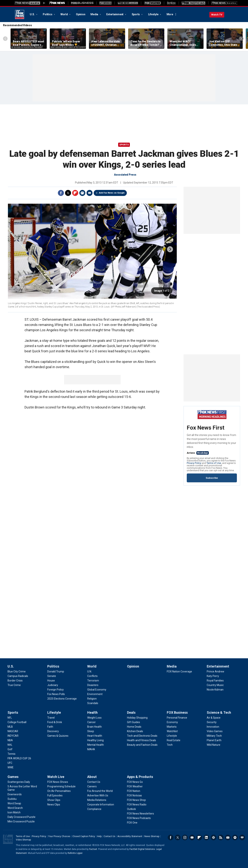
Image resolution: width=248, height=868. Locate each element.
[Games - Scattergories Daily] (19, 782)
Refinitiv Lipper (75, 853)
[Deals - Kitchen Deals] (135, 731)
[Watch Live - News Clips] (54, 805)
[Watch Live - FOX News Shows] (58, 782)
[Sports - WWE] (11, 767)
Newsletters (228, 837)
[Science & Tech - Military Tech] (214, 736)
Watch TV (217, 15)
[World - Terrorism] (93, 681)
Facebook (61, 193)
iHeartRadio (242, 837)
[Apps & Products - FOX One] (132, 823)
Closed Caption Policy (84, 836)
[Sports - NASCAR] (13, 731)
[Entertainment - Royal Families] (215, 681)
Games (13, 777)
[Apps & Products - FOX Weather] (135, 786)
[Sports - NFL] (10, 718)
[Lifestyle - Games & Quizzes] (58, 736)
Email (90, 193)
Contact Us (109, 836)
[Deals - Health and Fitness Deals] (142, 740)
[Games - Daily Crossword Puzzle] (21, 817)
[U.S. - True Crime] (14, 685)
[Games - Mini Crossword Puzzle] (21, 821)
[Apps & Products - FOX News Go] (135, 782)
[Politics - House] (51, 681)
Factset (93, 849)
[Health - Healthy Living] (95, 740)
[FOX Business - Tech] (170, 745)
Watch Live (56, 777)
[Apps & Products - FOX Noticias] (134, 795)
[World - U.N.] (90, 671)
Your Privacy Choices (59, 836)
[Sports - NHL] (10, 745)
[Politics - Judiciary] (53, 685)
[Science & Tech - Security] (212, 722)
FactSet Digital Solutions (142, 849)
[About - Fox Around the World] (100, 791)
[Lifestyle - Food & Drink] (55, 722)
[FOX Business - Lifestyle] (172, 736)
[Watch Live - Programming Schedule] (61, 786)
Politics (48, 14)
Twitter (68, 193)
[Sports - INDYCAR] (13, 736)
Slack (214, 837)
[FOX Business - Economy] (172, 722)
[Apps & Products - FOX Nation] (134, 791)
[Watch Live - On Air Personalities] (59, 791)
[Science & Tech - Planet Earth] (214, 740)
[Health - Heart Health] (95, 736)
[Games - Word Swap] (14, 803)
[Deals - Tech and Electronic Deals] (142, 736)
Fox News (20, 15)
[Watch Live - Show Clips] (54, 800)
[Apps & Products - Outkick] (131, 809)
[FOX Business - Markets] (172, 727)
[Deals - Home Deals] (134, 727)
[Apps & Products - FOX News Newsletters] (140, 814)
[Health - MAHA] (91, 749)
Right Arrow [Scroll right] (241, 39)
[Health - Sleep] (91, 731)
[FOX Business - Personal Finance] (177, 718)
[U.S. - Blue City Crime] (17, 671)
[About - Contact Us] (94, 782)
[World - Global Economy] (97, 690)
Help (99, 836)
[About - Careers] (92, 786)
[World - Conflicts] (92, 676)
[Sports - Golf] (10, 749)
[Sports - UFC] (10, 763)
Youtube (192, 837)
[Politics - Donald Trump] (56, 671)
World (64, 14)
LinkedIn (206, 837)
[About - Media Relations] (97, 800)
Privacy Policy (194, 463)
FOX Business (177, 712)
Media (95, 14)
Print (82, 193)
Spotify (235, 837)
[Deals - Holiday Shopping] (137, 718)
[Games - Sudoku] (12, 799)
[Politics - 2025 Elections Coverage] (62, 699)
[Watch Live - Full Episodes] (55, 795)
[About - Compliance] (94, 809)
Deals (131, 712)
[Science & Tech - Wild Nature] (214, 745)
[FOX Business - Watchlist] (172, 731)
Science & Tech (219, 712)
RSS (221, 837)
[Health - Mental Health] (96, 745)
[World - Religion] (92, 699)
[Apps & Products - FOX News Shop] (136, 800)
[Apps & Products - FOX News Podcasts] (139, 818)
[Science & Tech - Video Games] (215, 731)
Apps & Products (140, 777)
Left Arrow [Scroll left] (5, 39)
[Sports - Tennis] (11, 754)
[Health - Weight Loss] (94, 718)
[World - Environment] (95, 694)
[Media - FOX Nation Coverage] (179, 671)
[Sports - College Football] (17, 722)
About (92, 777)
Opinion (81, 14)
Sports (136, 14)
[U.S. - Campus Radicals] (18, 676)
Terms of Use (214, 463)
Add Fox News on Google (112, 193)
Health (92, 712)
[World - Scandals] (93, 703)
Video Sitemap (23, 840)
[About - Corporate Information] (101, 805)
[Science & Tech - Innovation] (213, 727)
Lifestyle (154, 14)
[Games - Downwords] (15, 794)
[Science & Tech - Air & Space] (214, 718)
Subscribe (212, 478)
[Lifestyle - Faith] (50, 727)
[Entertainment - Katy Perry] (213, 676)
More (170, 14)
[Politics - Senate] (52, 676)
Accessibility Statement (130, 836)
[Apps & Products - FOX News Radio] (137, 805)
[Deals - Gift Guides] (134, 722)
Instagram (185, 837)
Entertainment (115, 14)
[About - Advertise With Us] (98, 795)
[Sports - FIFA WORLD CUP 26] (19, 758)
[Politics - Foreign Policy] (55, 690)
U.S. (33, 14)
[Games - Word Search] (15, 808)
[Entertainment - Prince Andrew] (215, 671)
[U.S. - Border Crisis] (15, 681)
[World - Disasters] (93, 685)
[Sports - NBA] (10, 740)
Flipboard (75, 193)
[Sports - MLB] (10, 727)
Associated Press (125, 175)
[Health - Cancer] (91, 722)
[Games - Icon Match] (14, 812)
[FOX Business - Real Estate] (174, 740)
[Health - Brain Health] (95, 727)
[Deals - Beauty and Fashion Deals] (142, 745)
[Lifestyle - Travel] (51, 718)
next (170, 249)
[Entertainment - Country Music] (215, 685)
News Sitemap (152, 836)
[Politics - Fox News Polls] (56, 694)
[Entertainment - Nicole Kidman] (215, 690)
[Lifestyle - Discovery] (53, 731)
